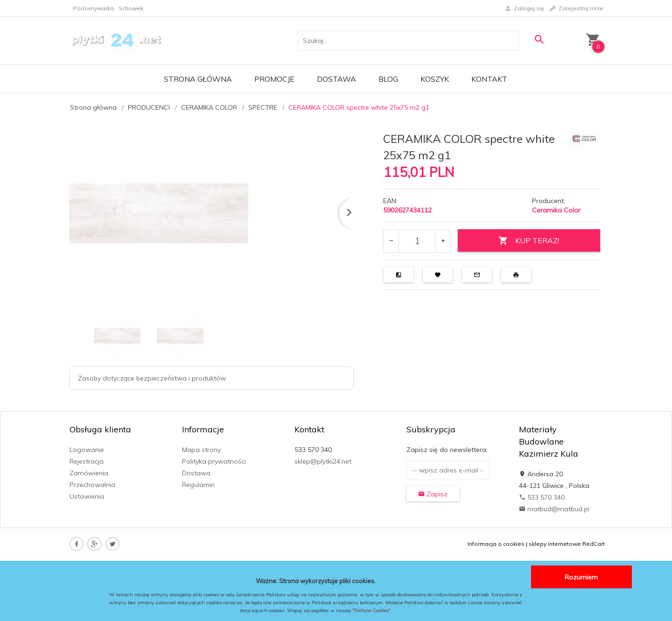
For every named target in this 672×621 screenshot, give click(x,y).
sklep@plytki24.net (323, 461)
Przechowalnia (92, 485)
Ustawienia (87, 496)
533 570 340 (542, 497)
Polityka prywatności (214, 461)
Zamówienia (89, 473)
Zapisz (433, 494)
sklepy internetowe (555, 544)
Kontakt (489, 79)
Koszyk (435, 79)
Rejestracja (87, 461)
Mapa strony (201, 450)
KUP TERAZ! (529, 241)
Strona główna (198, 79)
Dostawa (336, 79)
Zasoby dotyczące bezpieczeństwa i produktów (152, 378)
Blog (388, 79)
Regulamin (198, 485)
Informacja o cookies (496, 544)
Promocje (274, 79)
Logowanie (87, 450)
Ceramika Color (556, 210)
